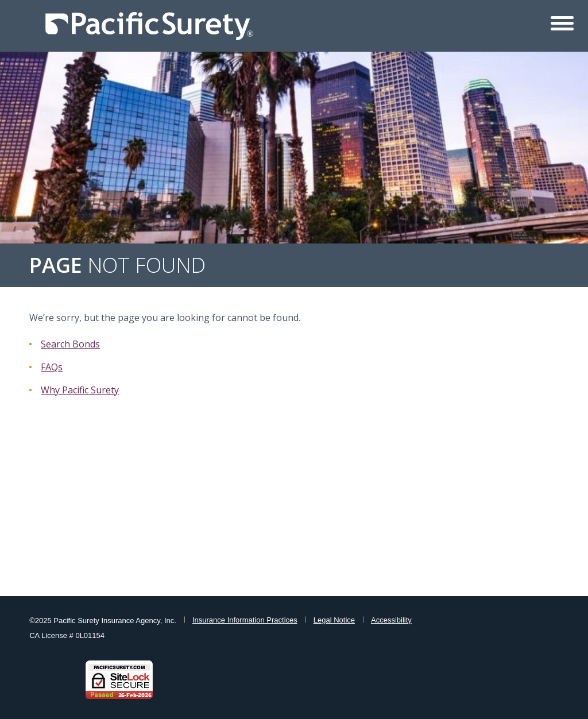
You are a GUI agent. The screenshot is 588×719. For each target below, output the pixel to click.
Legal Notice (334, 620)
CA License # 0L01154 (67, 635)
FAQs (52, 367)
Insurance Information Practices (245, 620)
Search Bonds (70, 344)
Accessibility (391, 620)
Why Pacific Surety (80, 390)
